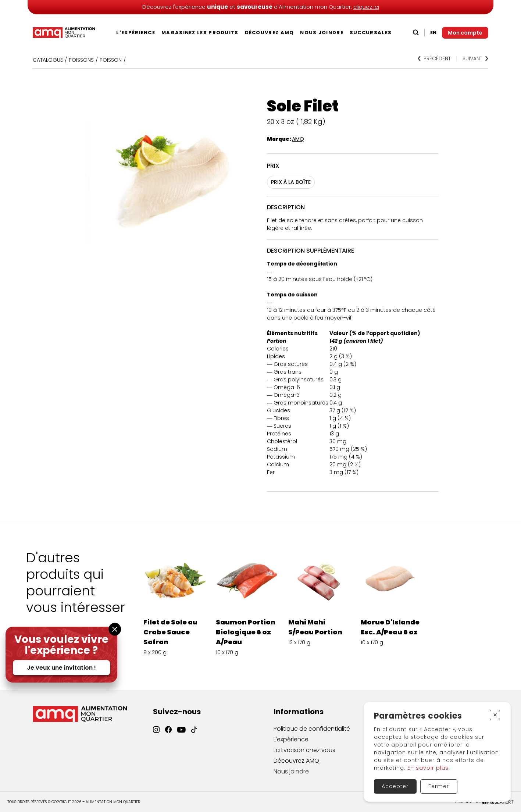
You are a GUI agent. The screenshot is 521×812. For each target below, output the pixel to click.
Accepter (395, 786)
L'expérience (136, 33)
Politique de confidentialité (312, 732)
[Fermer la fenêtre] (115, 629)
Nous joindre (322, 33)
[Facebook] (168, 734)
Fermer (439, 786)
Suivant (475, 59)
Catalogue (48, 60)
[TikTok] (194, 737)
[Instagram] (156, 733)
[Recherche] (416, 33)
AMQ (298, 139)
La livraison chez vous (304, 756)
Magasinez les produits (200, 33)
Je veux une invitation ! (61, 668)
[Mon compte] (465, 33)
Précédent (434, 59)
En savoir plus (428, 768)
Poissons (81, 60)
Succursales (371, 33)
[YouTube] (181, 736)
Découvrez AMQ (270, 33)
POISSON (111, 60)
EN (433, 33)
